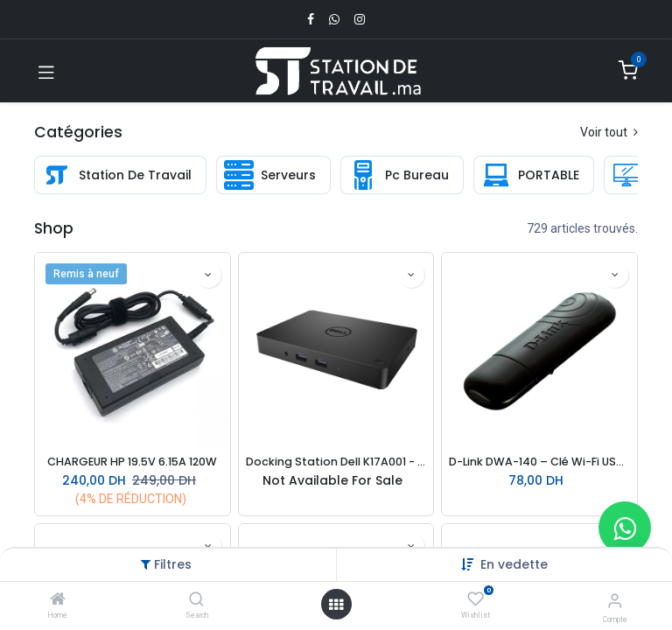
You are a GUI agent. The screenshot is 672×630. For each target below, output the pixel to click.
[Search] (196, 600)
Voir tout (609, 132)
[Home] (58, 600)
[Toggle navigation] (46, 71)
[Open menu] (336, 605)
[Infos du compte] (615, 601)
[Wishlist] (476, 599)
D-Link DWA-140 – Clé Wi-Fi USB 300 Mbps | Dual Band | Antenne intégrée (539, 462)
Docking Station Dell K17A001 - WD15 (336, 462)
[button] (514, 564)
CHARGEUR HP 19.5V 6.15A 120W (132, 462)
